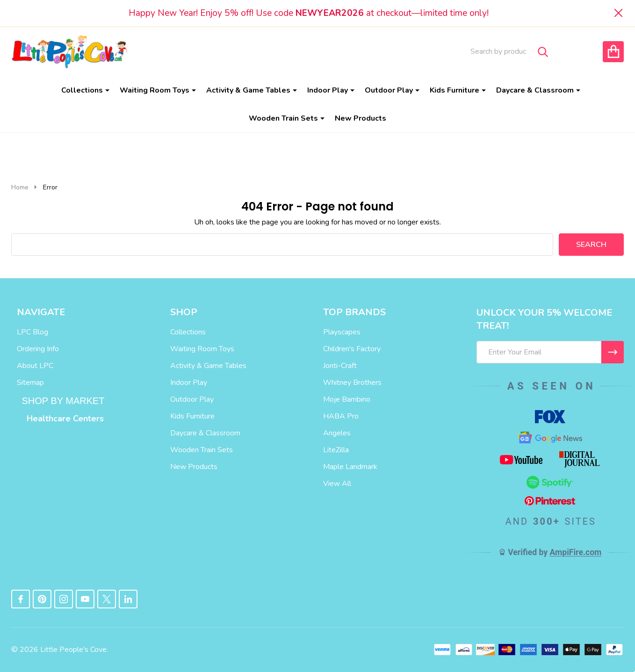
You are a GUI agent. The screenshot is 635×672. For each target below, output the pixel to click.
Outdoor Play (389, 90)
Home (20, 187)
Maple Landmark (350, 467)
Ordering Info (38, 349)
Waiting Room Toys (155, 90)
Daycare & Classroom (535, 90)
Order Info (395, 51)
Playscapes (342, 332)
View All (337, 484)
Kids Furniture (455, 90)
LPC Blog (32, 332)
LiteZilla (336, 450)
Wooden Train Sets (283, 118)
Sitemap (30, 383)
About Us (279, 51)
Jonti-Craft (340, 366)
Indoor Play (328, 90)
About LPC (35, 366)
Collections (82, 90)
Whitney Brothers (352, 383)
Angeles (337, 433)
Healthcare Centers (65, 419)
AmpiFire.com (575, 552)
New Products (361, 118)
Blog (237, 51)
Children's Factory (352, 349)
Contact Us (334, 51)
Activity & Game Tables (248, 90)
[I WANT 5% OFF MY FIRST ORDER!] (613, 352)
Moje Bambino (347, 399)
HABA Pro (341, 416)
